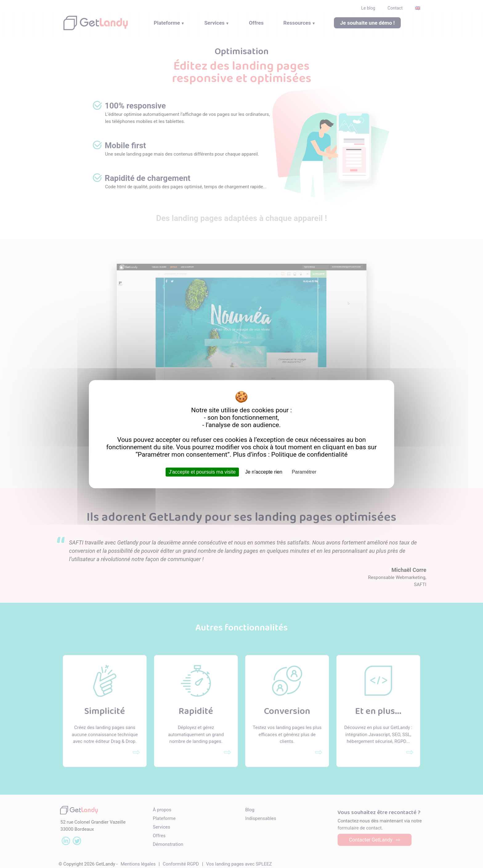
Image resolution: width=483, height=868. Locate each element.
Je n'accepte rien (264, 472)
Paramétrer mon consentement (183, 454)
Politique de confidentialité (310, 454)
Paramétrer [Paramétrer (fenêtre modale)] (304, 472)
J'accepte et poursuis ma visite (202, 472)
